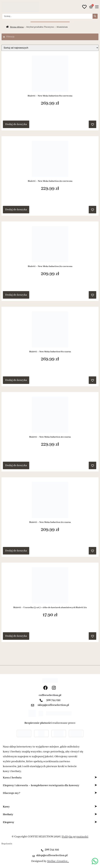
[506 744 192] (42, 700)
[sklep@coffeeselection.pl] (33, 705)
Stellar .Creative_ (58, 861)
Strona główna (17, 27)
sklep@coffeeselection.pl (53, 705)
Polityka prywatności (75, 837)
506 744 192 (53, 700)
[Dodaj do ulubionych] (92, 124)
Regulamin (7, 844)
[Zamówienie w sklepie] (50, 48)
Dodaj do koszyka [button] (16, 124)
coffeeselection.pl (50, 695)
